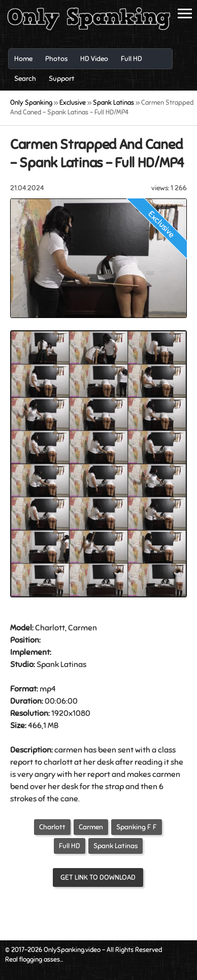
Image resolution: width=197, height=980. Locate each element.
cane (69, 799)
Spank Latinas (116, 846)
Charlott (52, 827)
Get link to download (98, 877)
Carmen (91, 827)
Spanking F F (137, 827)
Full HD (70, 846)
